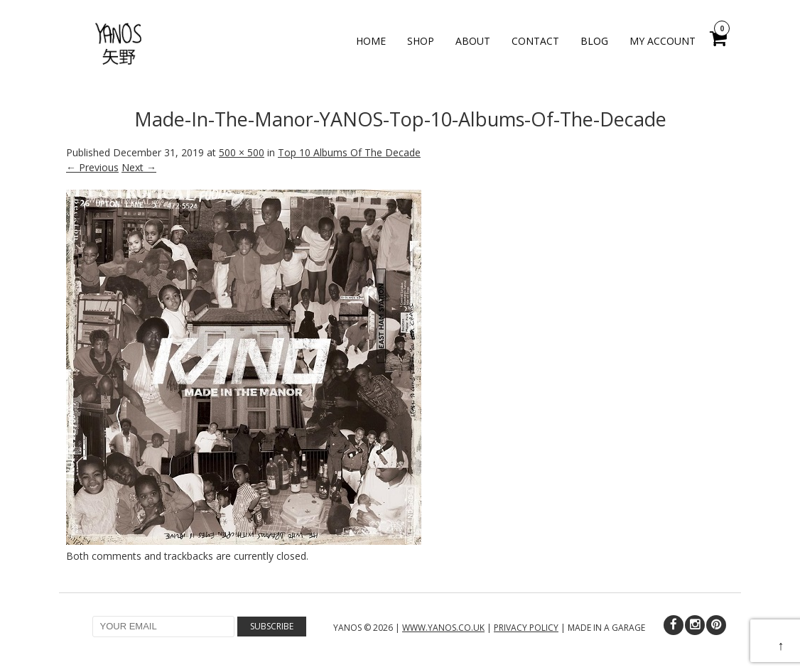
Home (371, 41)
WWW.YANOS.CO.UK (443, 628)
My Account (663, 41)
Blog (594, 41)
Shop (421, 41)
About (473, 41)
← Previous (92, 167)
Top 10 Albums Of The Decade (349, 152)
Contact (535, 41)
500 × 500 (242, 152)
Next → (139, 167)
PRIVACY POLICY (526, 628)
